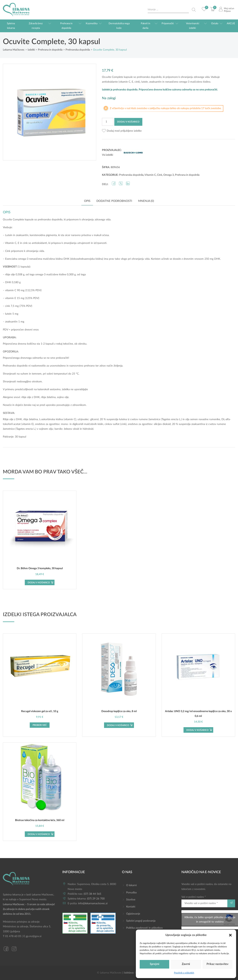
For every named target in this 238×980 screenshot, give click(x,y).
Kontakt (131, 907)
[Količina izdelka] (108, 122)
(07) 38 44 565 (92, 894)
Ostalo (215, 24)
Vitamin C (150, 175)
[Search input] (168, 10)
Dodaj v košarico (128, 122)
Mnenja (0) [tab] (146, 201)
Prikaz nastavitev (218, 964)
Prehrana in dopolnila (66, 26)
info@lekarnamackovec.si (93, 903)
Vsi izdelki (107, 155)
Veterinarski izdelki (193, 26)
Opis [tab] (87, 201)
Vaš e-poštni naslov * (204, 901)
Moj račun (229, 8)
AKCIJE (231, 24)
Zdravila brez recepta (36, 26)
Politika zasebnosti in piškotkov (144, 928)
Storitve (131, 900)
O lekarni (131, 885)
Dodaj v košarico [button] (39, 583)
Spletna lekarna (11, 26)
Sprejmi (155, 964)
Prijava (227, 11)
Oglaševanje (133, 914)
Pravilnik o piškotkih (184, 973)
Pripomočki (168, 24)
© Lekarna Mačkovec (109, 973)
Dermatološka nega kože (119, 26)
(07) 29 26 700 (96, 899)
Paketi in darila (145, 26)
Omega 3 (169, 175)
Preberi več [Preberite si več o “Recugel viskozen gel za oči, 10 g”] (40, 725)
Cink (160, 175)
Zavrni (186, 964)
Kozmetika (92, 24)
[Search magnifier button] (194, 10)
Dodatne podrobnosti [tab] (114, 201)
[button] (230, 935)
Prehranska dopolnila (131, 175)
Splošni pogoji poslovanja (141, 921)
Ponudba (131, 893)
